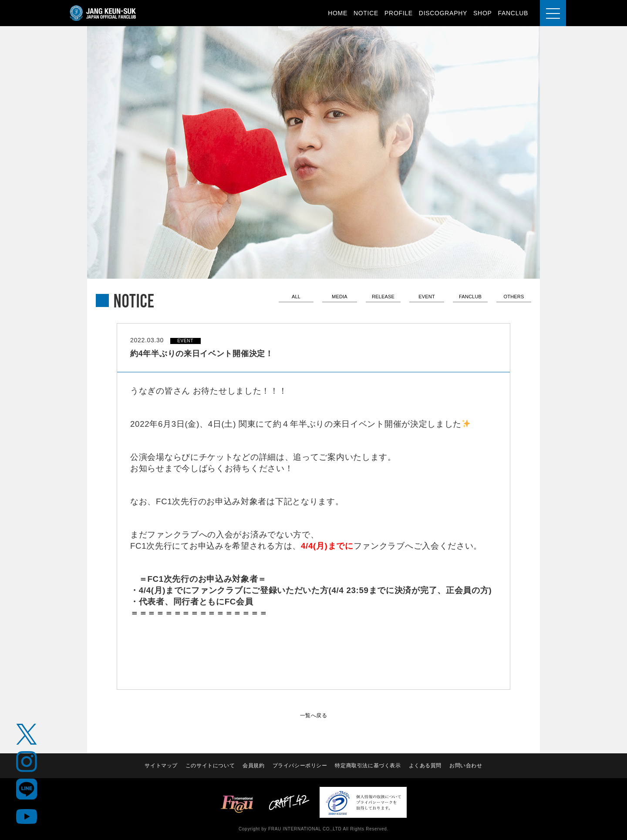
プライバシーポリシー (300, 766)
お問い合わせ (467, 766)
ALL (296, 297)
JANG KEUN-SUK (103, 13)
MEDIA (340, 297)
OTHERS (514, 297)
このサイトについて (209, 766)
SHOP (482, 13)
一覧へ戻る (313, 715)
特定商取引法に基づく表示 (368, 766)
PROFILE (399, 13)
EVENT (427, 297)
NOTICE (366, 13)
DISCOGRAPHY (443, 13)
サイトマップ (160, 766)
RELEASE (383, 297)
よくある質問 (426, 766)
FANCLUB (513, 13)
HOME (338, 13)
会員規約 (253, 766)
